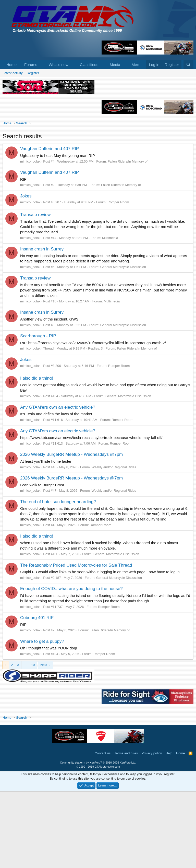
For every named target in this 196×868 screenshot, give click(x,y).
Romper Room (118, 279)
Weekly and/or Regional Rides (114, 544)
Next (44, 741)
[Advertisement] (98, 115)
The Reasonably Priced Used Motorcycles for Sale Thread (76, 642)
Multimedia (110, 314)
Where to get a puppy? (42, 718)
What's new (59, 65)
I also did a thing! (37, 455)
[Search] (188, 65)
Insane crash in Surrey (42, 325)
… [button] (25, 741)
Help (169, 830)
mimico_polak (30, 238)
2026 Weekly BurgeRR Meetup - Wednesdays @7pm (71, 531)
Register (33, 73)
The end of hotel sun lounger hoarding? (58, 578)
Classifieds (89, 65)
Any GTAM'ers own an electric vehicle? (58, 484)
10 (33, 741)
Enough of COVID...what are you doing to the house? (71, 665)
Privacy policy (152, 830)
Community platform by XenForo (98, 839)
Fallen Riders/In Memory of (128, 238)
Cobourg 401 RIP (37, 694)
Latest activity (13, 73)
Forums (31, 65)
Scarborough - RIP (38, 412)
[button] (41, 65)
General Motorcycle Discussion (123, 343)
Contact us (103, 830)
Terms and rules (126, 830)
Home (11, 65)
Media (115, 65)
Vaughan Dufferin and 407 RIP (50, 225)
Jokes (26, 272)
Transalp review (35, 291)
